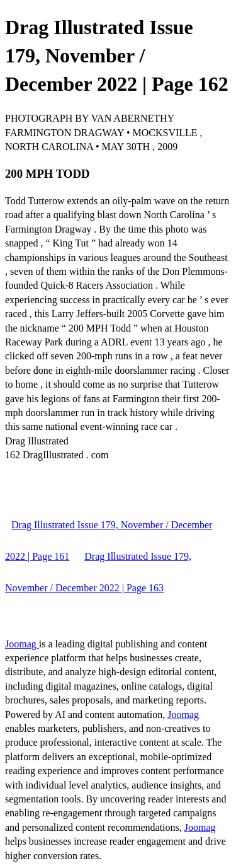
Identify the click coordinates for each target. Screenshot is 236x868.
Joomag (22, 644)
